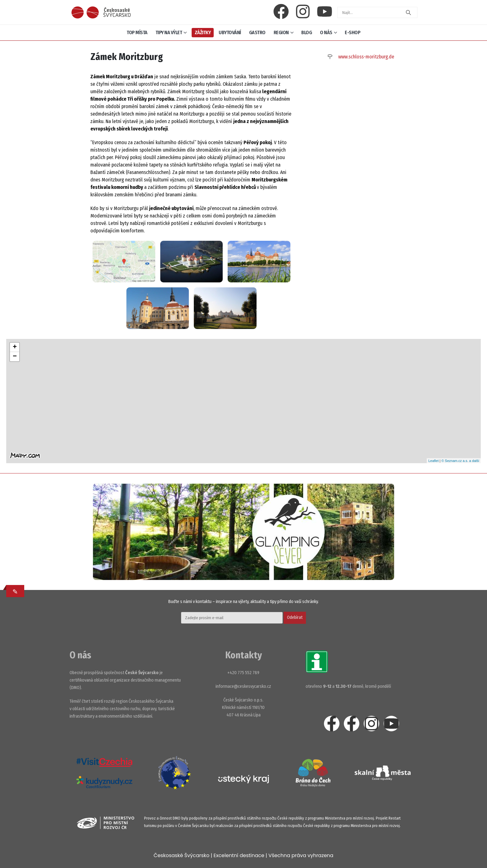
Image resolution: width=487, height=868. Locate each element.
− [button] (15, 357)
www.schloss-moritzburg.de (366, 57)
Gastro (257, 32)
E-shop (353, 32)
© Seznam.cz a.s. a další (460, 461)
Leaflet (433, 461)
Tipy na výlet (169, 32)
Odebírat (295, 617)
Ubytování (230, 32)
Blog (307, 32)
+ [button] (15, 347)
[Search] (408, 12)
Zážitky (203, 32)
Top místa (137, 32)
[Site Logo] (101, 12)
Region (281, 32)
